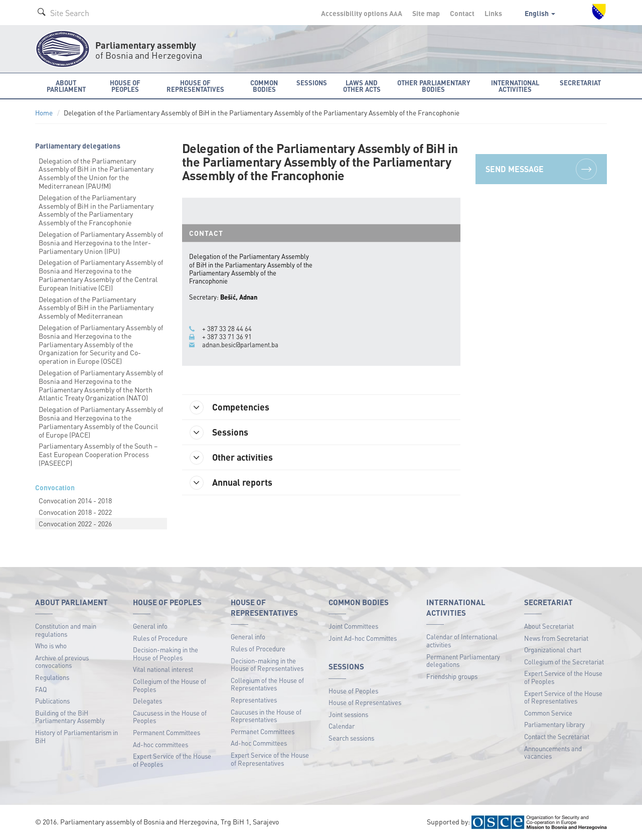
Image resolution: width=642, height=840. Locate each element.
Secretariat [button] (580, 83)
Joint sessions (348, 714)
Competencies (229, 407)
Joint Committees (353, 626)
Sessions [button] (312, 83)
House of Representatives (365, 702)
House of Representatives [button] (195, 86)
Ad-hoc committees (160, 744)
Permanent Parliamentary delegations (463, 661)
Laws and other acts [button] (362, 86)
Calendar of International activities (462, 641)
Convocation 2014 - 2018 (75, 500)
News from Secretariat (556, 638)
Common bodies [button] (264, 86)
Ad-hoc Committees (259, 743)
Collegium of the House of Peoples (170, 685)
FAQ (41, 689)
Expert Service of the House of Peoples (172, 760)
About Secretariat (549, 626)
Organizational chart (553, 650)
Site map (426, 13)
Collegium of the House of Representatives (267, 684)
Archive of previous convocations (62, 662)
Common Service (548, 713)
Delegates (147, 701)
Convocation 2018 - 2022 (75, 512)
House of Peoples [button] (125, 86)
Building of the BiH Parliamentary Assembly (70, 717)
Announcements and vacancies (553, 752)
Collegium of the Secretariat (564, 662)
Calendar (342, 726)
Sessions (219, 433)
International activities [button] (515, 86)
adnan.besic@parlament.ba (240, 345)
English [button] (540, 13)
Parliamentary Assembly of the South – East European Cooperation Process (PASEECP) (98, 454)
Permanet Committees (263, 731)
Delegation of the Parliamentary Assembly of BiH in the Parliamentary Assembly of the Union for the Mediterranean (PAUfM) (96, 173)
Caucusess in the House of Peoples (170, 717)
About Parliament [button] (66, 86)
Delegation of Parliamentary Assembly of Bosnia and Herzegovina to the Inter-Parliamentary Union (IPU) (101, 242)
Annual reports (231, 483)
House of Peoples (353, 691)
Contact (462, 13)
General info (150, 626)
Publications (52, 701)
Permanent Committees (167, 732)
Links (493, 13)
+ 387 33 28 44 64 (227, 329)
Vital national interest (163, 669)
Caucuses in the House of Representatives (266, 716)
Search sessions (351, 738)
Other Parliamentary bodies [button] (434, 86)
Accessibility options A (362, 13)
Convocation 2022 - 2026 (75, 523)
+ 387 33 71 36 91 (227, 337)
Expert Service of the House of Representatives (270, 759)
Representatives (254, 700)
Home (44, 113)
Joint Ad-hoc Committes (363, 638)
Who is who (51, 646)
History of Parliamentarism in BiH (76, 736)
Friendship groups (452, 676)
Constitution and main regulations (66, 630)
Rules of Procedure (160, 638)
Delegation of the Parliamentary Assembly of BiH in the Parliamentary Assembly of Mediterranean (96, 308)
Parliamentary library (554, 724)
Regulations (52, 677)
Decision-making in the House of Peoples (166, 654)
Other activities (231, 458)
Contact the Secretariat (557, 736)
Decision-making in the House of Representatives (267, 665)
